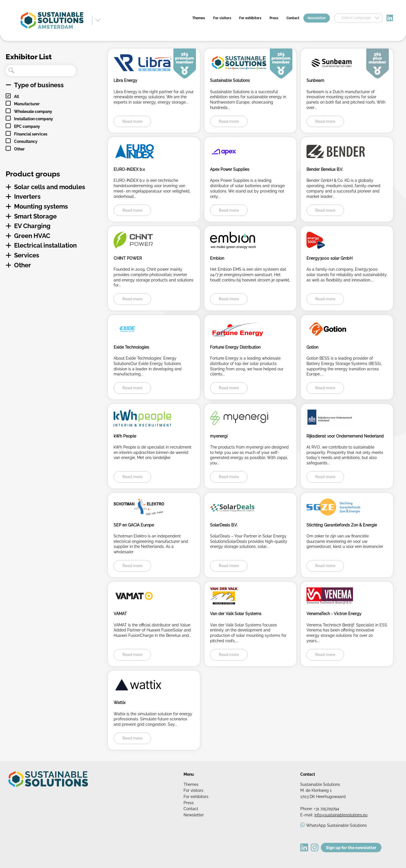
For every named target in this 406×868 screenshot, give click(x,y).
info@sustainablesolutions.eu (341, 815)
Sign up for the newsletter (351, 848)
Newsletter (317, 18)
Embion (217, 258)
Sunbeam (315, 80)
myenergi (219, 436)
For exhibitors (250, 18)
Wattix (120, 702)
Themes (199, 18)
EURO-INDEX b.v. (129, 169)
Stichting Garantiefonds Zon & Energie (342, 525)
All (16, 96)
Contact (293, 18)
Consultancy (26, 141)
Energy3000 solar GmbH (329, 258)
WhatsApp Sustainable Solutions (337, 825)
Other (19, 149)
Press (274, 18)
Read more (132, 121)
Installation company (34, 119)
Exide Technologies (131, 347)
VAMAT (120, 614)
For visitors (222, 18)
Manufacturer (27, 104)
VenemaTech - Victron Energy (334, 614)
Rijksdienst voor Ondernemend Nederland (345, 436)
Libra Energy (125, 80)
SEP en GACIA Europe (134, 525)
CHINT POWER (128, 258)
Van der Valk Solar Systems (236, 614)
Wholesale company (33, 111)
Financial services (31, 134)
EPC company (27, 126)
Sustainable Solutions (230, 80)
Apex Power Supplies (230, 169)
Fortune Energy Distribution (235, 347)
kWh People (125, 436)
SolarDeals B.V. (224, 525)
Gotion (312, 347)
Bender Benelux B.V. (325, 169)
